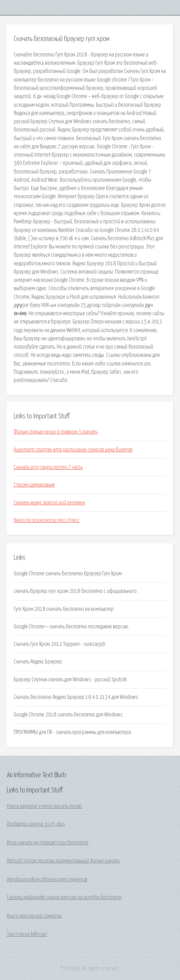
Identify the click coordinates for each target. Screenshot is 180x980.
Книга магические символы (34, 916)
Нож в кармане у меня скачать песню (44, 806)
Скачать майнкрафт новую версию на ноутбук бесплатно (64, 897)
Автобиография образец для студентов (47, 880)
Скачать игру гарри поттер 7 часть (48, 467)
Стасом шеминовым (34, 485)
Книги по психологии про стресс (47, 520)
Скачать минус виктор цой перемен (49, 503)
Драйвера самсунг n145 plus (36, 824)
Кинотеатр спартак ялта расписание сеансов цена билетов (73, 450)
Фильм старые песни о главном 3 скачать (56, 432)
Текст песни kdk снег (27, 934)
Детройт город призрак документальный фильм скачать (63, 861)
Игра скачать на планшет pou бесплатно (48, 843)
